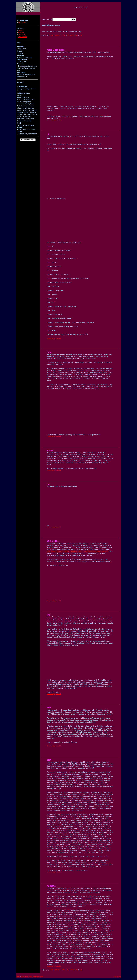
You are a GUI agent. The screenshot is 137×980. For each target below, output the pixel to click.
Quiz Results (23, 37)
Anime (18, 977)
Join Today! (22, 22)
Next (76, 35)
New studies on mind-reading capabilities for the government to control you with (78, 551)
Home (20, 30)
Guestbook (22, 35)
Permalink (58, 120)
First (52, 35)
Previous (57, 35)
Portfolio (21, 32)
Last (81, 35)
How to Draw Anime (27, 977)
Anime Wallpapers (38, 977)
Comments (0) (51, 120)
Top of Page (117, 977)
